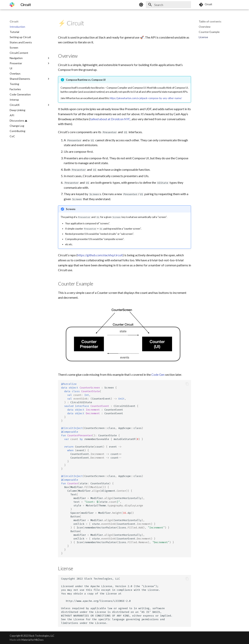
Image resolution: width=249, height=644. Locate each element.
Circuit (14, 21)
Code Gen (158, 374)
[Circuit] (12, 5)
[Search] (168, 5)
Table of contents (210, 21)
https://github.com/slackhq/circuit (100, 255)
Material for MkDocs (32, 640)
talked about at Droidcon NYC (110, 119)
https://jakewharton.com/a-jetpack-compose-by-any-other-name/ (146, 98)
